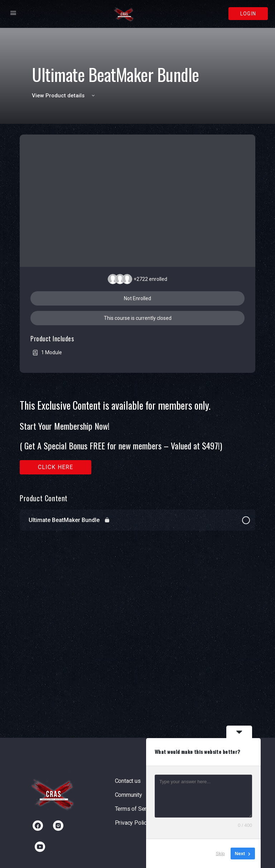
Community (129, 795)
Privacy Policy (132, 823)
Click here (56, 467)
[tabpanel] (137, 437)
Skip (220, 854)
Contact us (128, 781)
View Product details (64, 96)
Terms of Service (136, 809)
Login (248, 14)
